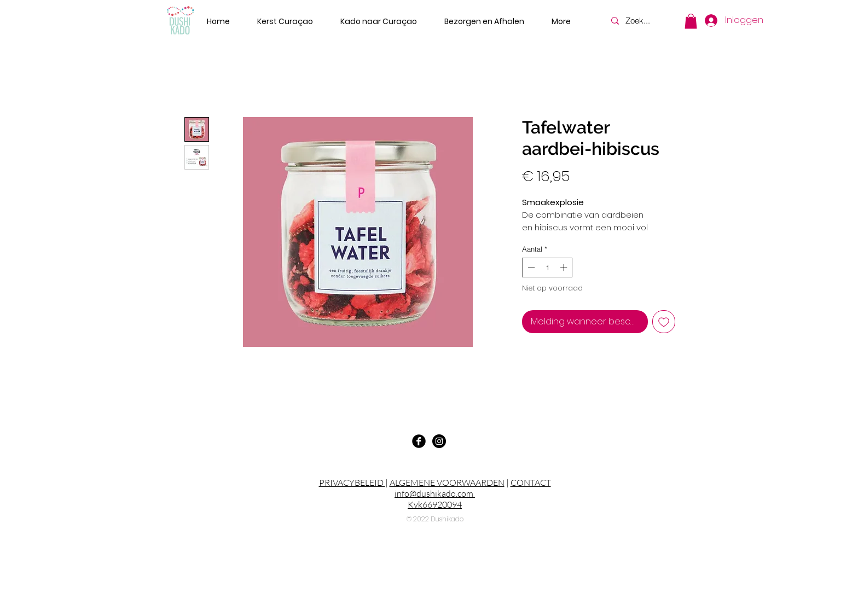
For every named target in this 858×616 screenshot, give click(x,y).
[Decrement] (530, 268)
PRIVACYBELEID (352, 483)
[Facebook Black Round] (419, 441)
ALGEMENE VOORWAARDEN (447, 483)
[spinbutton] (547, 268)
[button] (691, 21)
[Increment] (565, 268)
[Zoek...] (643, 21)
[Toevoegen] (664, 322)
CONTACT (531, 483)
